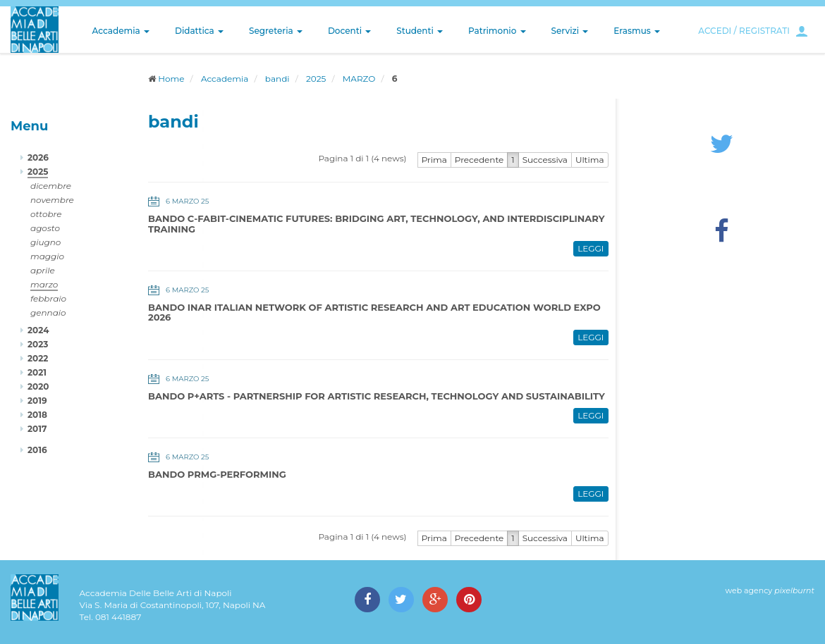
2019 (37, 401)
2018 (37, 415)
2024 (38, 330)
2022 (38, 358)
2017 (37, 429)
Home (171, 79)
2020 (38, 386)
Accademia (121, 31)
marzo (44, 284)
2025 (316, 79)
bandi (277, 79)
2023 (38, 344)
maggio (47, 256)
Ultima (590, 160)
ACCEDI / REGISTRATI (744, 31)
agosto (45, 228)
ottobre (46, 214)
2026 (38, 157)
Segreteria (276, 31)
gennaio (48, 312)
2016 (37, 450)
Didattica (199, 31)
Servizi (570, 31)
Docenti (349, 31)
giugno (45, 242)
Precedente (479, 160)
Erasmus (637, 31)
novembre (52, 200)
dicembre (51, 186)
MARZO (359, 79)
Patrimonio (497, 31)
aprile (43, 270)
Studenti (420, 31)
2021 (37, 372)
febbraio (48, 298)
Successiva (545, 160)
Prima (434, 160)
